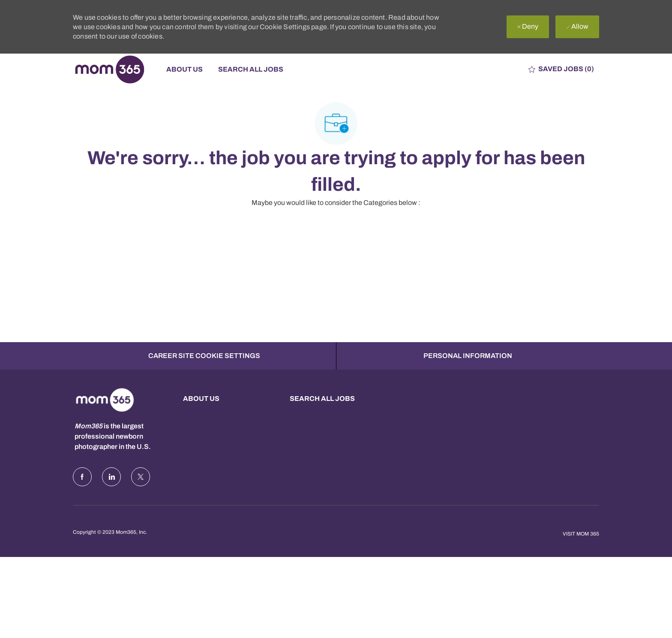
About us (201, 399)
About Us (184, 69)
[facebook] (82, 477)
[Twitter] (141, 477)
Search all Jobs (322, 399)
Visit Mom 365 (581, 534)
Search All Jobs (251, 69)
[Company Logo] (116, 69)
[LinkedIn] (111, 477)
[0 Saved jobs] (561, 69)
